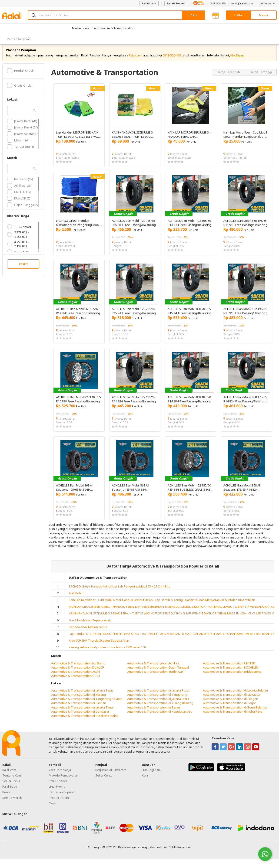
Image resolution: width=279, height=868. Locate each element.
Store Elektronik (66, 251)
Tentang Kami (12, 780)
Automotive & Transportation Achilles (153, 668)
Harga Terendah (229, 77)
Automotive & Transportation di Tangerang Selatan (87, 704)
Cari (194, 15)
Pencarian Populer (62, 797)
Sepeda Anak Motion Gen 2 (88, 632)
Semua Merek (12, 803)
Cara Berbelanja (60, 775)
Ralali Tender (176, 3)
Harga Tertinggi (261, 77)
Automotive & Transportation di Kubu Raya (233, 717)
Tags (52, 808)
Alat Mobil (76, 598)
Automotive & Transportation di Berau (154, 712)
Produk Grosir (21, 76)
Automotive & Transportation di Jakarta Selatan (235, 695)
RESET (23, 269)
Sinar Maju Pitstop (68, 163)
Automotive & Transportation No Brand (78, 668)
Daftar (239, 15)
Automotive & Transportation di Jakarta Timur (83, 712)
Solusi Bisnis (11, 786)
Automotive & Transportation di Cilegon (231, 704)
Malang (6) (18, 145)
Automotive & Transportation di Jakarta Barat (82, 695)
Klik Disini (237, 60)
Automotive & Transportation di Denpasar (80, 717)
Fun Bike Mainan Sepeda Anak (90, 625)
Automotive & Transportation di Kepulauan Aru (160, 717)
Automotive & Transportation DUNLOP (78, 672)
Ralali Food (10, 792)
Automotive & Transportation (114, 28)
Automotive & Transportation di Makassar (232, 700)
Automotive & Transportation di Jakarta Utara (158, 704)
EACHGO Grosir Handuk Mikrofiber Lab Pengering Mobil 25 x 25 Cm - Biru (120, 591)
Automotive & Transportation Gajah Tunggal (158, 672)
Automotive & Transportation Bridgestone (232, 677)
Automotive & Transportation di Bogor (229, 708)
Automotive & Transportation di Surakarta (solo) (84, 721)
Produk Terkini (59, 803)
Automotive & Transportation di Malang (78, 700)
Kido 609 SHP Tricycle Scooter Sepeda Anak (99, 646)
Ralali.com (149, 3)
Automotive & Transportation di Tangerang (157, 700)
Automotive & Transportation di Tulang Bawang (160, 708)
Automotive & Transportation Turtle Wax (155, 677)
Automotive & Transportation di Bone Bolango (235, 712)
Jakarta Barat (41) (22, 126)
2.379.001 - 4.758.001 (18, 240)
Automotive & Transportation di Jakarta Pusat (158, 695)
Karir (145, 780)
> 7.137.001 (18, 257)
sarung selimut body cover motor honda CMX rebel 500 (107, 653)
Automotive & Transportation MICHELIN (231, 672)
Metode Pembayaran (63, 780)
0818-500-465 (218, 3)
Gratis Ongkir (20, 91)
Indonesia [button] (268, 3)
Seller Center (105, 780)
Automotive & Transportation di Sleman (79, 708)
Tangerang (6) (21, 152)
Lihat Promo (57, 792)
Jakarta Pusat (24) (23, 133)
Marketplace (81, 28)
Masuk (264, 15)
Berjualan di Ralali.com (111, 775)
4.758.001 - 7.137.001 (18, 249)
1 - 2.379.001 (19, 232)
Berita (6, 797)
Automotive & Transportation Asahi (76, 677)
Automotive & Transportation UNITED (229, 668)
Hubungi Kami (152, 775)
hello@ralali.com (242, 3)
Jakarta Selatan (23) (24, 139)
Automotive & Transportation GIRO (76, 681)
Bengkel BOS (120, 251)
